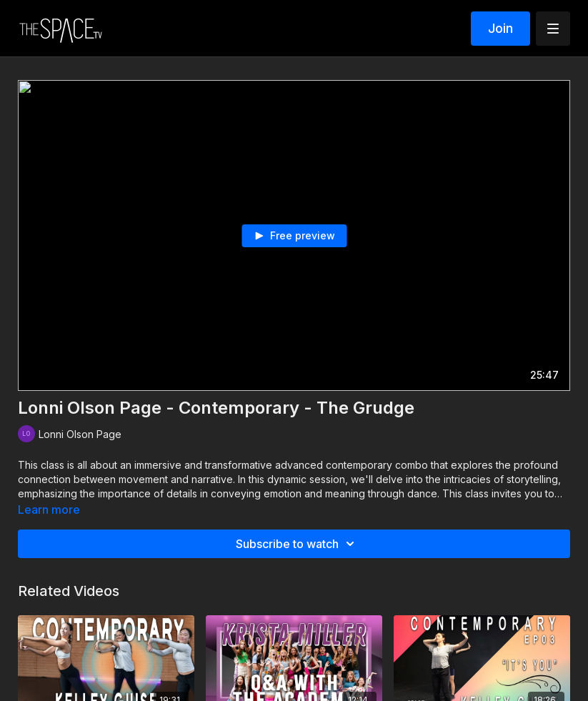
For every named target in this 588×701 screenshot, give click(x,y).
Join (500, 28)
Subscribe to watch (297, 544)
